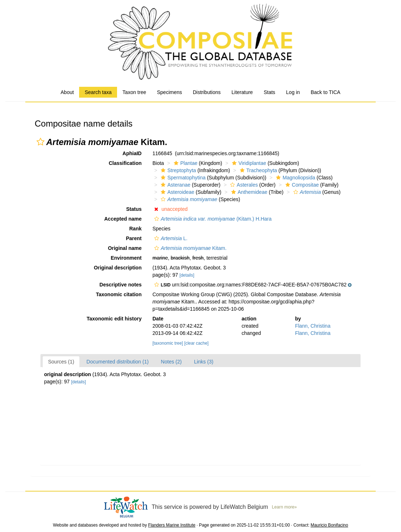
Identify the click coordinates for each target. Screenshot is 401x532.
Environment (126, 258)
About (67, 92)
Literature (242, 92)
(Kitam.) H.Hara (212, 219)
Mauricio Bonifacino (329, 525)
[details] (187, 275)
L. (170, 238)
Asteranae (175, 185)
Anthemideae (249, 192)
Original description (118, 268)
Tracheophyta (258, 170)
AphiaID (132, 153)
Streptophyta (177, 170)
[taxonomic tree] (168, 343)
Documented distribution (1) (117, 362)
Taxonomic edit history (114, 319)
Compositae (301, 185)
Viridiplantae (248, 163)
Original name (125, 248)
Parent (134, 238)
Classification (125, 163)
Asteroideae (177, 192)
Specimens (169, 92)
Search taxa (98, 92)
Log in (293, 92)
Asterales (243, 185)
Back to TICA (325, 92)
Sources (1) (61, 362)
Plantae (185, 163)
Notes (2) (171, 362)
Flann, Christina (313, 326)
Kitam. (189, 248)
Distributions (207, 92)
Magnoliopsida (295, 178)
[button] (40, 142)
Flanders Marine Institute (172, 525)
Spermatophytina (182, 178)
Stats (270, 92)
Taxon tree (134, 92)
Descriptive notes (120, 285)
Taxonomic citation (119, 294)
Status (134, 209)
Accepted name (123, 219)
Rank (135, 229)
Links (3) (204, 362)
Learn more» (284, 507)
